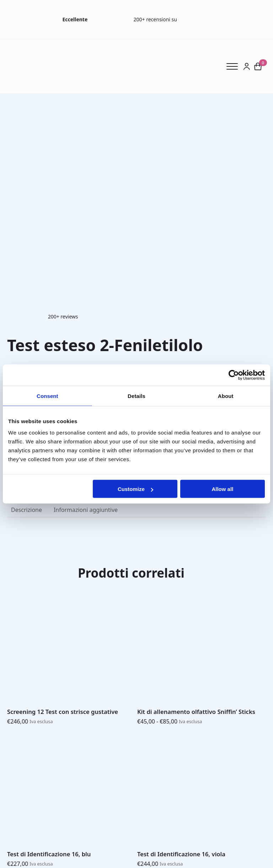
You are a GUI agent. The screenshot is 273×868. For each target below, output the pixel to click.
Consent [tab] (47, 396)
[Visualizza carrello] (258, 66)
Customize (135, 489)
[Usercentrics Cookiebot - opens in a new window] (234, 375)
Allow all (222, 489)
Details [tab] (136, 396)
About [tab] (226, 396)
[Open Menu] (235, 66)
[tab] (26, 510)
